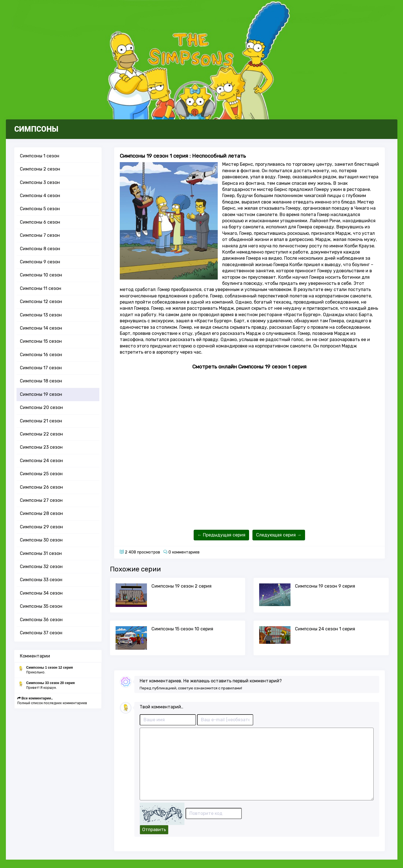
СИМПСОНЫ (36, 129)
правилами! (232, 688)
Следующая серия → (279, 535)
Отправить (154, 830)
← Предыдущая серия (221, 535)
